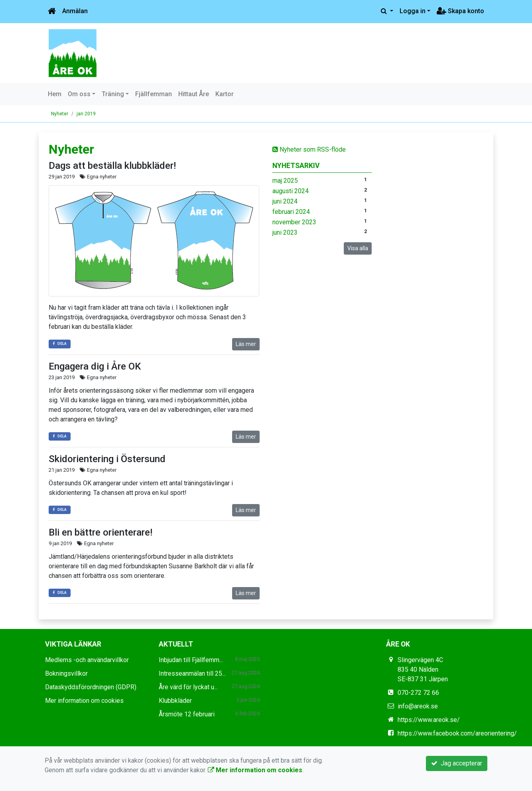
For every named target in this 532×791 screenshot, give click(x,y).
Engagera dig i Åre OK (95, 366)
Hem (55, 94)
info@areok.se (418, 706)
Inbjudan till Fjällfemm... (191, 660)
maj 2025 (285, 181)
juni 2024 (285, 201)
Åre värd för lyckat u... (188, 687)
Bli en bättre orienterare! (100, 532)
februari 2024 (291, 212)
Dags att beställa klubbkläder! (112, 166)
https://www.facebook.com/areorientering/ (457, 733)
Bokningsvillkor (66, 673)
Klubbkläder (175, 701)
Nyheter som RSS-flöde (309, 149)
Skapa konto (460, 11)
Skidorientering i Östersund (107, 459)
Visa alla (358, 248)
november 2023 (294, 222)
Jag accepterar (457, 763)
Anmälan (75, 11)
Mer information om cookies (84, 701)
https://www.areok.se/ (429, 720)
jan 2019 (86, 114)
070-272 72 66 (418, 693)
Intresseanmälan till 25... (192, 673)
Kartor (225, 94)
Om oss (79, 94)
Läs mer (246, 344)
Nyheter (60, 114)
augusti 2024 (291, 191)
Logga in (413, 11)
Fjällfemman (154, 94)
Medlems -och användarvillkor (87, 660)
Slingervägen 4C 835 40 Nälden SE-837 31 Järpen (423, 669)
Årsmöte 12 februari (187, 714)
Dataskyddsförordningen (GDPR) (91, 687)
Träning (113, 94)
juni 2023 (285, 232)
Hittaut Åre (194, 94)
